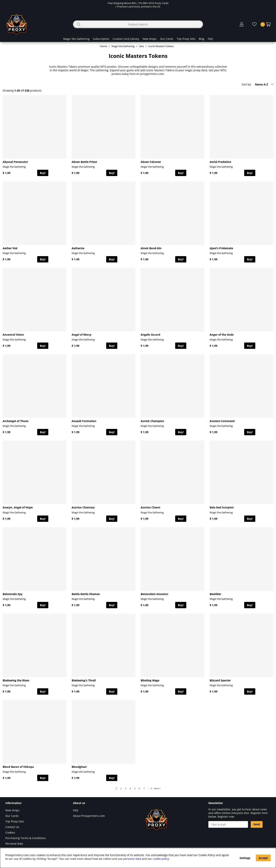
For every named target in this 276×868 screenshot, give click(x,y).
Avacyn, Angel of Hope (18, 507)
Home (103, 46)
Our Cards (167, 39)
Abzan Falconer (151, 162)
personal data (132, 859)
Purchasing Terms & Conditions (26, 838)
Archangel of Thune (16, 421)
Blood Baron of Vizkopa (18, 767)
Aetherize (78, 248)
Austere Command (222, 421)
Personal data (14, 844)
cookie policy (161, 859)
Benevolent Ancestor (154, 594)
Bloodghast (79, 767)
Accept (263, 858)
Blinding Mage (150, 680)
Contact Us (12, 827)
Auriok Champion (152, 421)
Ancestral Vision (13, 335)
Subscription (101, 39)
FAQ (210, 39)
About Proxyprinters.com (89, 816)
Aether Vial (10, 248)
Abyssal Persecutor (15, 162)
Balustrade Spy (13, 594)
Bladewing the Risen (16, 680)
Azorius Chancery (83, 507)
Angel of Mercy (82, 335)
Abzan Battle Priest (84, 162)
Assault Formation (84, 421)
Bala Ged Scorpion (222, 507)
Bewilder (215, 594)
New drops (150, 39)
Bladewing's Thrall (84, 680)
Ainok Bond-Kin (151, 248)
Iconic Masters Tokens (161, 46)
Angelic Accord (150, 335)
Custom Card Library (126, 39)
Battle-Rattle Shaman (86, 594)
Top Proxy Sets (186, 39)
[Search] (138, 24)
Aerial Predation (220, 162)
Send (257, 824)
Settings (245, 858)
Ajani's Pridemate (221, 248)
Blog (202, 39)
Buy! (43, 173)
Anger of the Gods (222, 335)
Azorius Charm (150, 507)
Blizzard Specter (220, 680)
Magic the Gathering (76, 39)
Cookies (10, 832)
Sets (142, 46)
